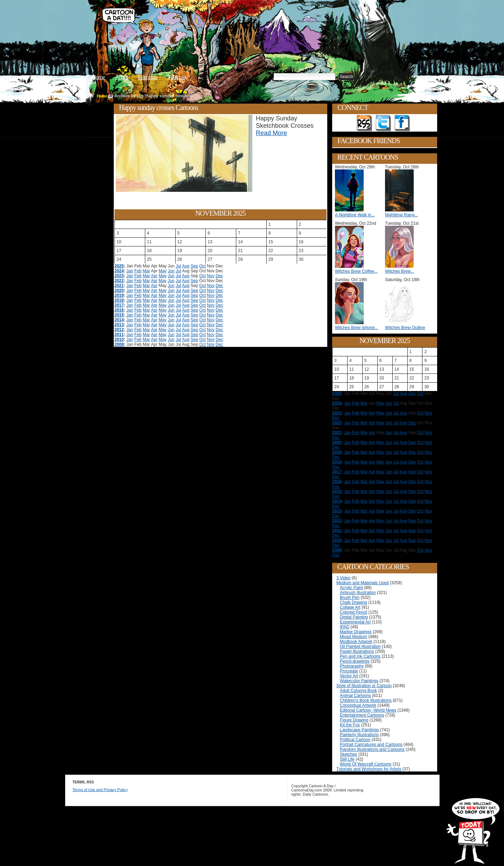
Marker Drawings (356, 632)
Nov (211, 276)
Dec (219, 276)
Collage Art (350, 607)
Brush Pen (350, 598)
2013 (119, 325)
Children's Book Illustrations (366, 700)
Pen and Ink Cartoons (360, 656)
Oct (202, 266)
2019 (119, 295)
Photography (352, 666)
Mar (146, 271)
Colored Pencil (353, 612)
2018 (119, 300)
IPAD (345, 627)
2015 (119, 315)
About (121, 77)
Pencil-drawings (355, 661)
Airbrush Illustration (358, 593)
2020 (119, 291)
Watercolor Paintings (359, 681)
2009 (119, 344)
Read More (271, 133)
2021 (119, 286)
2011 (119, 335)
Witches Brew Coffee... (356, 271)
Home (98, 77)
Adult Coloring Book (358, 691)
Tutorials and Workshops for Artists (369, 769)
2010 (119, 340)
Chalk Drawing (353, 602)
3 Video (343, 578)
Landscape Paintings (359, 730)
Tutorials (176, 77)
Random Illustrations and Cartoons (372, 749)
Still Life (347, 759)
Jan (130, 271)
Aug (186, 266)
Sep (194, 266)
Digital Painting (354, 617)
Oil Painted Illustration (360, 647)
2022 (119, 281)
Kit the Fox (350, 725)
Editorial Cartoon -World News (368, 710)
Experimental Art (355, 622)
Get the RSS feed (364, 123)
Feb (138, 271)
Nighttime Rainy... (401, 215)
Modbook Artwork (356, 642)
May (163, 271)
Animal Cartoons (355, 696)
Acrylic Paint (351, 588)
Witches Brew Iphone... (356, 328)
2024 (119, 271)
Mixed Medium (353, 637)
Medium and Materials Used (362, 583)
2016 (119, 310)
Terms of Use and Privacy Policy (100, 790)
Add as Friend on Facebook (402, 123)
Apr (154, 276)
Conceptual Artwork (358, 705)
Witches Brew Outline (405, 328)
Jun (171, 271)
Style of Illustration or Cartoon (364, 686)
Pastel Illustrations (357, 651)
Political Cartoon (355, 740)
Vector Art (349, 676)
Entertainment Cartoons (362, 715)
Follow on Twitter (383, 123)
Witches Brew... (400, 271)
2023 (119, 276)
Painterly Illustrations (359, 735)
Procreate (349, 671)
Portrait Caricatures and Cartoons (371, 745)
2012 (119, 330)
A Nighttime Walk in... (355, 215)
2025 (119, 266)
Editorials (148, 77)
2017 (119, 305)
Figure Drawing (354, 720)
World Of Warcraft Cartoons (366, 764)
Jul (178, 266)
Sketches (348, 754)
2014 (119, 320)
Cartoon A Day (208, 23)
